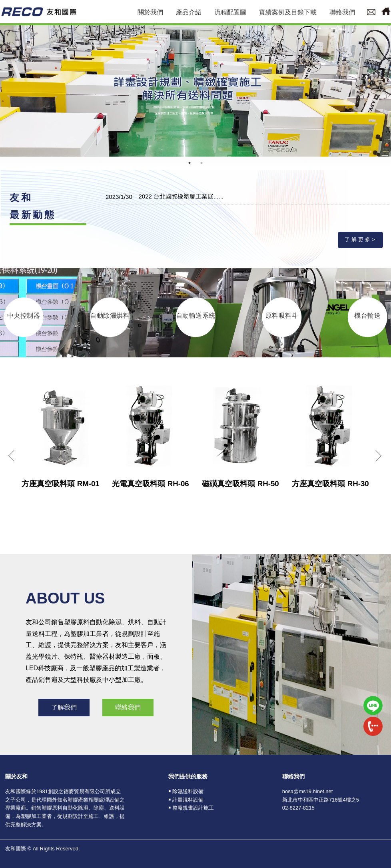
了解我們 (64, 707)
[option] (195, 90)
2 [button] (201, 163)
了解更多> (361, 240)
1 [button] (190, 163)
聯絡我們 (128, 707)
